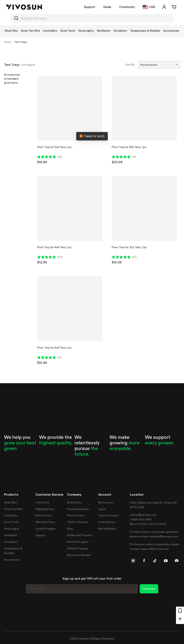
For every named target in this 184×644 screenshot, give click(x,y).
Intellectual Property (80, 535)
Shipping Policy (45, 509)
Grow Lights (12, 529)
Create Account (108, 515)
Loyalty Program (46, 529)
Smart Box (10, 502)
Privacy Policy (76, 515)
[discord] (177, 561)
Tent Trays (21, 42)
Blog (70, 529)
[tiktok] (155, 561)
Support (89, 7)
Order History (107, 522)
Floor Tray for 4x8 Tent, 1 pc (129, 147)
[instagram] (133, 561)
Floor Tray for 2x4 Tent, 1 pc (54, 348)
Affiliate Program (78, 548)
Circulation (11, 542)
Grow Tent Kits (13, 509)
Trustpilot (10, 612)
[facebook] (144, 561)
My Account (106, 502)
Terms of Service (78, 522)
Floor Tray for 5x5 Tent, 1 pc (54, 147)
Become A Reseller (79, 555)
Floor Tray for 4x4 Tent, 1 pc (54, 247)
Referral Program (78, 542)
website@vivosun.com (164, 536)
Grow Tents (11, 522)
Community (127, 7)
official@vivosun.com (143, 515)
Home (8, 42)
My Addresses (107, 529)
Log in (102, 509)
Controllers (11, 515)
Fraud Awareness (78, 509)
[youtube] (166, 561)
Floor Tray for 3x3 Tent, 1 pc (129, 247)
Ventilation (11, 535)
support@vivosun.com (155, 549)
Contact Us (43, 502)
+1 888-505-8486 (141, 519)
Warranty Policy (45, 522)
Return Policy (44, 515)
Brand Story (74, 502)
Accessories (12, 560)
